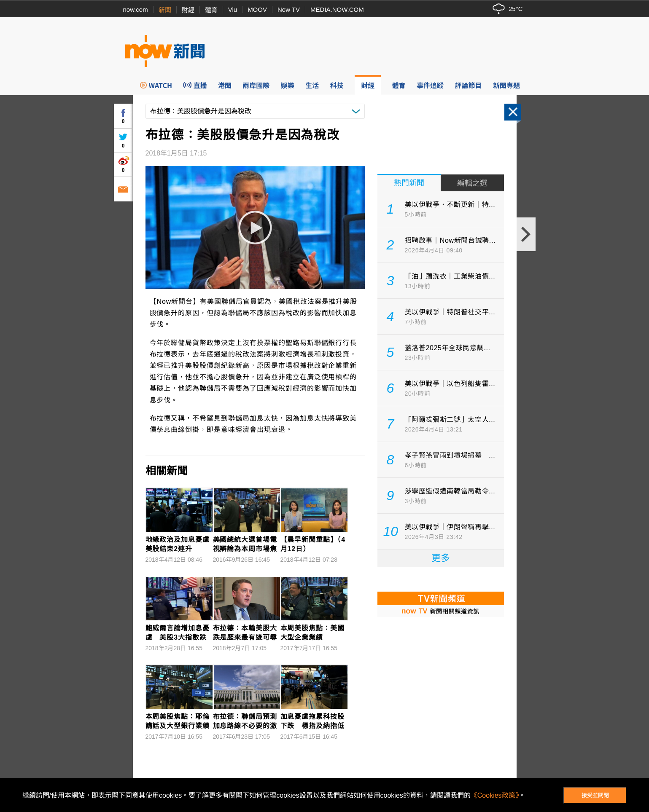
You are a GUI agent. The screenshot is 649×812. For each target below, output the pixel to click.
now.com (136, 9)
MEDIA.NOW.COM (337, 9)
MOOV (257, 9)
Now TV (289, 9)
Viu (233, 9)
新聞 (165, 10)
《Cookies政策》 (495, 795)
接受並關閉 (595, 795)
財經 (188, 10)
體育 (211, 10)
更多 (441, 558)
